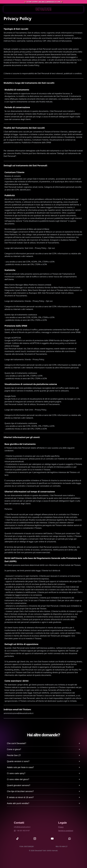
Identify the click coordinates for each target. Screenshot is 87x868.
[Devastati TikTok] (17, 839)
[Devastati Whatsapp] (70, 839)
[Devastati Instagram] (35, 839)
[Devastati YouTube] (52, 839)
